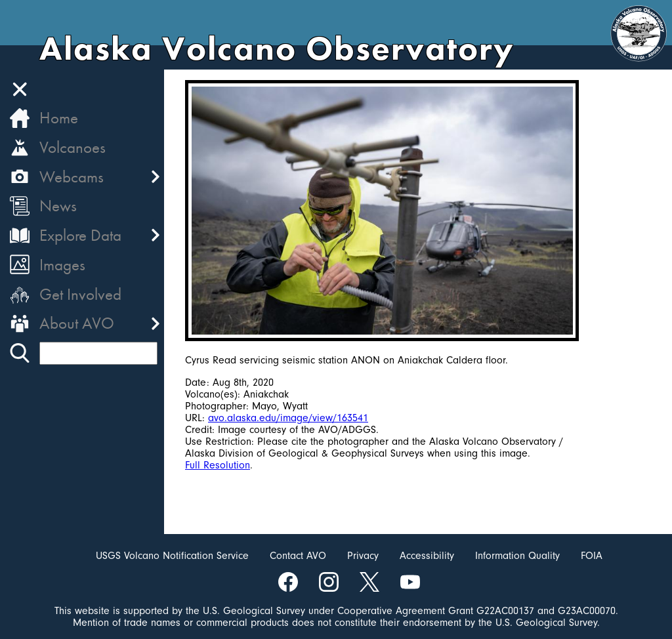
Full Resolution (218, 465)
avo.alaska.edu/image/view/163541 (288, 418)
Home (59, 118)
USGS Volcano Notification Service (172, 556)
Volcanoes (73, 147)
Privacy (363, 556)
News (58, 206)
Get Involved (80, 294)
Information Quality (517, 556)
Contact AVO (298, 556)
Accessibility (427, 556)
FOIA (592, 556)
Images (62, 265)
